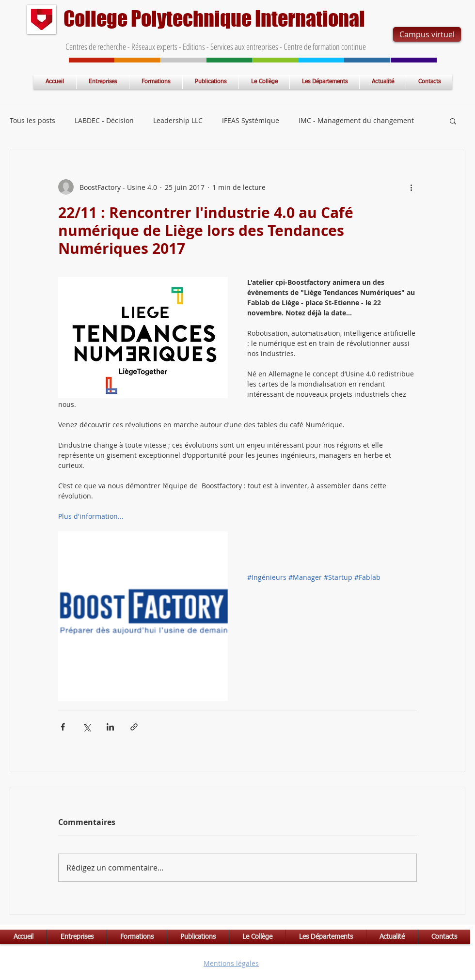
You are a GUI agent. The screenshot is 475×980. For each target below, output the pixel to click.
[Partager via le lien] (134, 727)
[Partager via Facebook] (63, 727)
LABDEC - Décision (104, 121)
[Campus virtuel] (427, 34)
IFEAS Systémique (251, 121)
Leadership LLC (178, 121)
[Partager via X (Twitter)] (87, 727)
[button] (453, 121)
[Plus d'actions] (411, 187)
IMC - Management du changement (356, 121)
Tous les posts (32, 121)
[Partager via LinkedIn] (110, 727)
